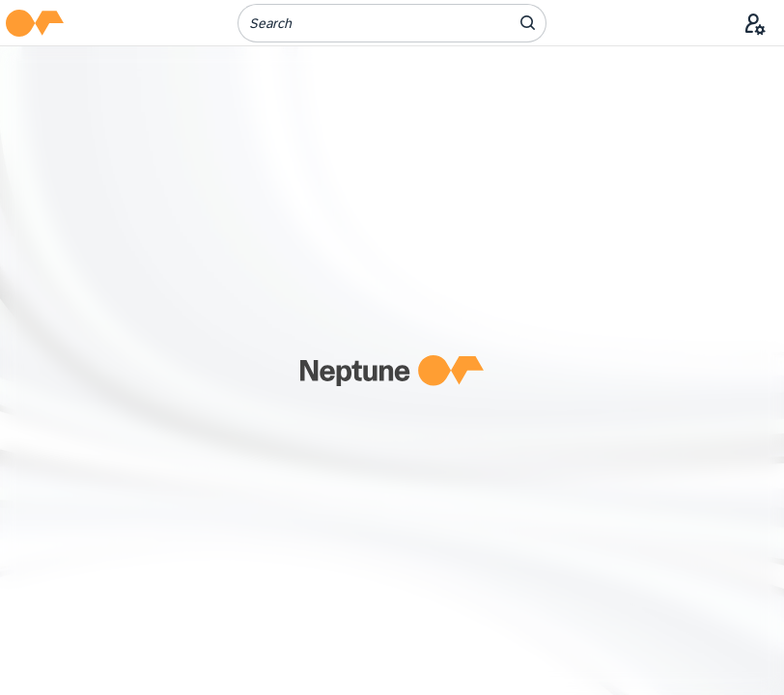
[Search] (362, 23)
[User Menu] (755, 23)
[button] (35, 23)
